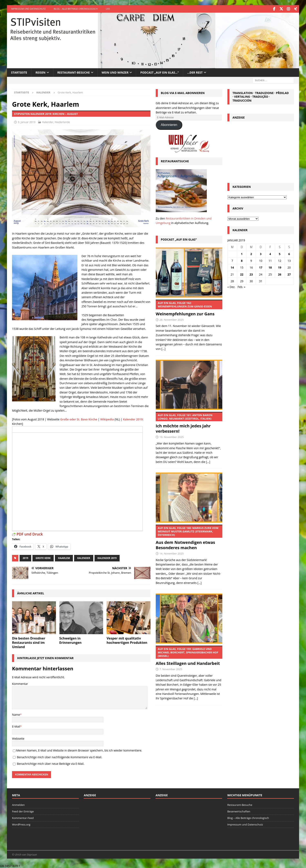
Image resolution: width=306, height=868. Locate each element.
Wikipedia (107, 419)
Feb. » (241, 286)
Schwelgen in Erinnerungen (71, 640)
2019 (25, 558)
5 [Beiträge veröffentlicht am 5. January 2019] (280, 254)
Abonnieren (169, 124)
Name (16, 714)
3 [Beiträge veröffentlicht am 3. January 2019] (261, 254)
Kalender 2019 (133, 419)
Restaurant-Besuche (74, 72)
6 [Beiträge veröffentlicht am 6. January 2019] (289, 254)
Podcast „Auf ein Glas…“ (159, 72)
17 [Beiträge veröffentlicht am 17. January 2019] (261, 267)
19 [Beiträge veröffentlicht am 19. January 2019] (280, 267)
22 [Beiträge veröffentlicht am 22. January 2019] (242, 274)
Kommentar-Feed (23, 818)
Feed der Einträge (23, 811)
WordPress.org (21, 824)
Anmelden (18, 804)
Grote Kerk (43, 558)
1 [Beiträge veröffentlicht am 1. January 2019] (242, 254)
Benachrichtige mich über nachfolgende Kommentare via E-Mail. (60, 757)
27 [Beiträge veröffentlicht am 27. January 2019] (289, 274)
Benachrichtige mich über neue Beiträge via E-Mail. (51, 763)
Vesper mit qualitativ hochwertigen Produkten (127, 640)
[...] (163, 348)
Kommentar (20, 683)
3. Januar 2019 (27, 122)
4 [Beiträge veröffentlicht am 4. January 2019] (270, 254)
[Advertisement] (261, 151)
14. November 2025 (172, 553)
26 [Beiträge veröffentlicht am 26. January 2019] (280, 274)
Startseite (19, 72)
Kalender (48, 122)
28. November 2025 (172, 319)
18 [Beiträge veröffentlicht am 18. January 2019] (270, 267)
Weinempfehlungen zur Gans (189, 308)
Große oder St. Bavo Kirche (79, 419)
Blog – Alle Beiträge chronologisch (76, 9)
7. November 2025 (171, 669)
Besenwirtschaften (239, 811)
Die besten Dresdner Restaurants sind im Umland (29, 642)
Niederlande (62, 122)
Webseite (18, 738)
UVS (108, 9)
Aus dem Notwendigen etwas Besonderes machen (189, 537)
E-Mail (16, 726)
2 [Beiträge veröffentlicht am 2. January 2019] (251, 254)
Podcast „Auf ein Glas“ (179, 239)
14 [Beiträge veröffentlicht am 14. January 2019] (232, 267)
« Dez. (231, 286)
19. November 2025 (172, 437)
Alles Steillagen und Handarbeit (189, 655)
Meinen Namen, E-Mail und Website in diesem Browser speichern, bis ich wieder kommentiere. (79, 750)
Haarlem (64, 558)
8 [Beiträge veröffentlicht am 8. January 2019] (242, 260)
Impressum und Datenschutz (28, 9)
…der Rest (195, 72)
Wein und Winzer (115, 72)
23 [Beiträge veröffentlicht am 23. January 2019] (251, 274)
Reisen (41, 72)
